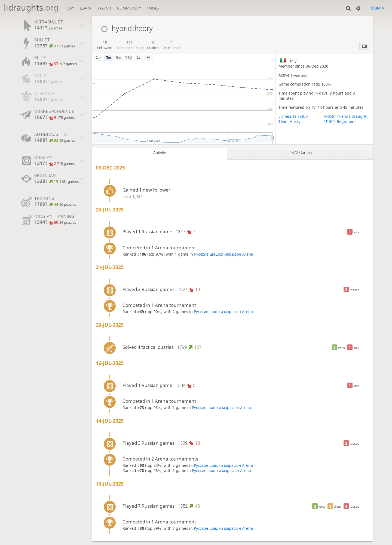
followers (105, 45)
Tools (153, 8)
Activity (160, 153)
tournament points (130, 45)
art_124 (133, 196)
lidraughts (31, 7)
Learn (86, 8)
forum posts (171, 45)
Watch (104, 8)
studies (153, 45)
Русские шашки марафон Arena (224, 254)
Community (129, 8)
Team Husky (290, 121)
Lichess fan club (293, 116)
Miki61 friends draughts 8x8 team (347, 116)
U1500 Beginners (340, 121)
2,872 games (300, 153)
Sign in (378, 8)
